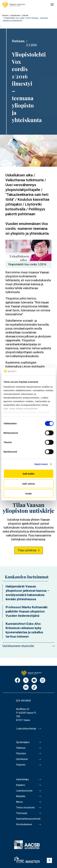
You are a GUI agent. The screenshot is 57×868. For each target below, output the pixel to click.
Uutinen (18, 41)
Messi (19, 802)
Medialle (21, 796)
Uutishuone (15, 15)
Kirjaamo (21, 785)
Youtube (34, 680)
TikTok (34, 687)
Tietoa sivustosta (25, 808)
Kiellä (28, 494)
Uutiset (25, 15)
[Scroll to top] (49, 860)
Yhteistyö (21, 753)
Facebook (17, 680)
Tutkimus (21, 748)
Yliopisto (21, 765)
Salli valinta (28, 484)
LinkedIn (26, 687)
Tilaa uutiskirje (27, 550)
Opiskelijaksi (23, 742)
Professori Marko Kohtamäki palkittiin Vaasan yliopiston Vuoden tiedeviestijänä (27, 611)
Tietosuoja (22, 813)
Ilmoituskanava (24, 824)
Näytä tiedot (41, 464)
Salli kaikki (28, 474)
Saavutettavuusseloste (28, 819)
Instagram (43, 680)
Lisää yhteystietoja (26, 729)
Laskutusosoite (24, 791)
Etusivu (5, 15)
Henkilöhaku (22, 779)
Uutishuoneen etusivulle (18, 646)
